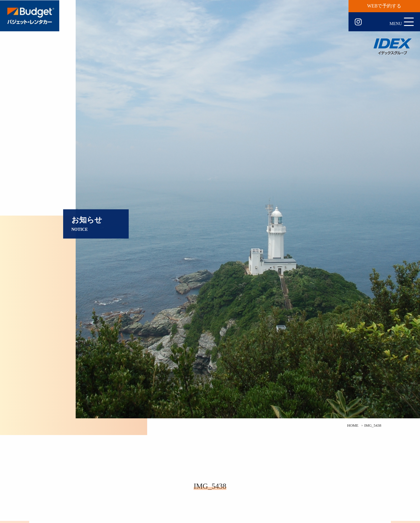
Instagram (358, 22)
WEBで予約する (384, 6)
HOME (353, 425)
